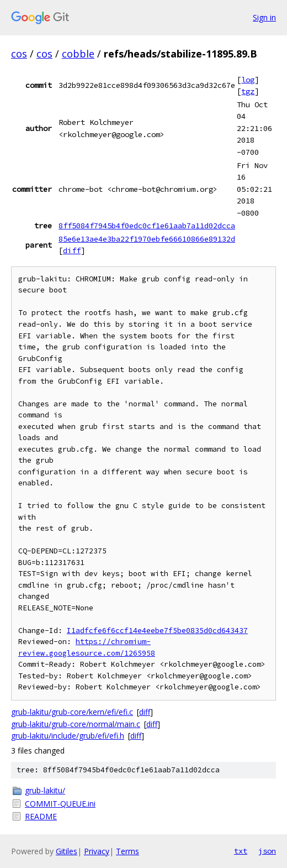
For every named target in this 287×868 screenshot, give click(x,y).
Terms (127, 851)
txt (241, 851)
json (267, 851)
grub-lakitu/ (45, 790)
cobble (78, 54)
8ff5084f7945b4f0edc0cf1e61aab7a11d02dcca (147, 226)
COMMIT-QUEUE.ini (60, 804)
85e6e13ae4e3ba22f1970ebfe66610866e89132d (147, 239)
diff (72, 250)
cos (19, 54)
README (41, 816)
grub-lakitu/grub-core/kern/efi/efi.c (72, 712)
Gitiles (67, 851)
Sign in (264, 17)
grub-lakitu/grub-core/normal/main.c (76, 724)
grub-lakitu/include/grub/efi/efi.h (68, 736)
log (248, 80)
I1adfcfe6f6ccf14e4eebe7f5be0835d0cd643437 (157, 631)
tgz (248, 91)
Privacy (97, 851)
